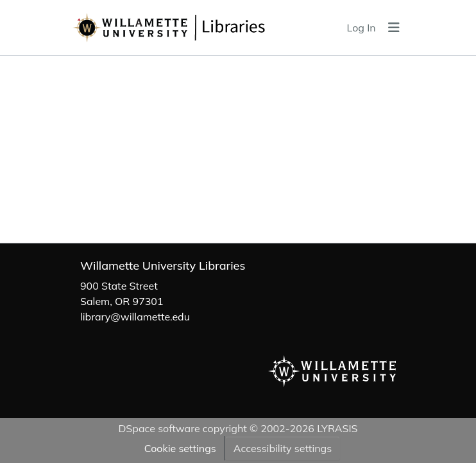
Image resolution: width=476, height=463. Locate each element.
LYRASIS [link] (337, 428)
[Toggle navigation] (394, 28)
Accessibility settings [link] (283, 448)
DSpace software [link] (159, 428)
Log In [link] (361, 28)
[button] (200, 28)
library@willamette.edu (135, 317)
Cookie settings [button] (180, 448)
